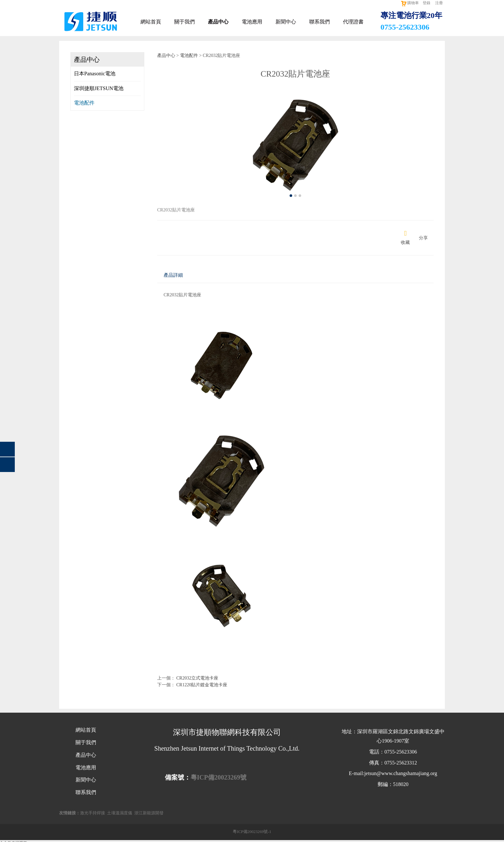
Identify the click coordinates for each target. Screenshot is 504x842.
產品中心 (218, 22)
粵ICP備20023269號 (219, 777)
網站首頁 (151, 22)
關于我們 (184, 22)
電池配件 (84, 103)
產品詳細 (173, 275)
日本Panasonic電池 (95, 74)
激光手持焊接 (93, 813)
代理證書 (353, 22)
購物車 (410, 3)
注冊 (439, 3)
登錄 (427, 3)
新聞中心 (286, 22)
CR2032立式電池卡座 (198, 678)
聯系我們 (319, 22)
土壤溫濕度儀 (120, 813)
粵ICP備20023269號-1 (252, 832)
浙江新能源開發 (149, 813)
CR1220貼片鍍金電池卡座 (202, 685)
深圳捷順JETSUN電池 (99, 88)
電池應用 (252, 22)
